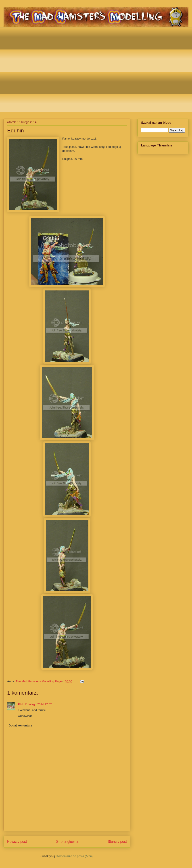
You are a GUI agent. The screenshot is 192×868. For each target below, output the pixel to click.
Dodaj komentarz (20, 725)
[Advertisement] (42, 69)
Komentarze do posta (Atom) (75, 856)
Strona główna (67, 842)
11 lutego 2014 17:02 (38, 704)
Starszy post (117, 842)
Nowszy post (17, 842)
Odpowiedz (25, 716)
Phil (21, 704)
